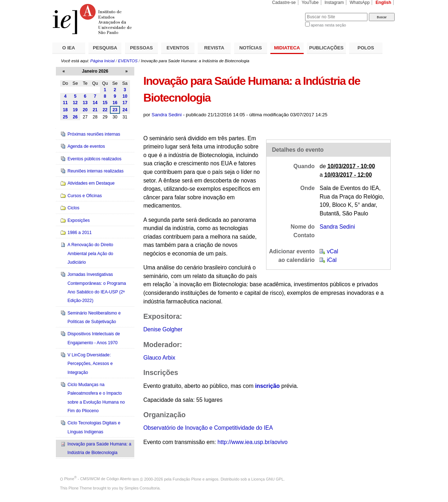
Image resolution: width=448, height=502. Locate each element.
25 (66, 117)
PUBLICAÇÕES (326, 48)
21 (95, 110)
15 (105, 103)
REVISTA (214, 48)
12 (75, 103)
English (384, 3)
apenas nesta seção (328, 25)
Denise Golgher (163, 329)
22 (105, 110)
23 (115, 110)
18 (66, 110)
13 (85, 103)
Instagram (334, 3)
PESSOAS (141, 48)
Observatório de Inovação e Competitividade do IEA (208, 428)
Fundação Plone (187, 479)
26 (75, 117)
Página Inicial (102, 61)
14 (95, 103)
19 (75, 110)
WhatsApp (360, 3)
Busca (288, 13)
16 (115, 103)
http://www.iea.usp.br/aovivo (252, 442)
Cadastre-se (284, 3)
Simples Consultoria (142, 488)
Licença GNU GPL (268, 479)
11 (66, 103)
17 (125, 103)
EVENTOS (178, 48)
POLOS (366, 48)
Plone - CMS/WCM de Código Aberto (98, 479)
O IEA (69, 48)
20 (85, 110)
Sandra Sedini (167, 115)
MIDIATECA (287, 48)
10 (125, 96)
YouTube (310, 3)
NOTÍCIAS (251, 48)
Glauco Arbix (159, 358)
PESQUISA (105, 48)
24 (125, 110)
